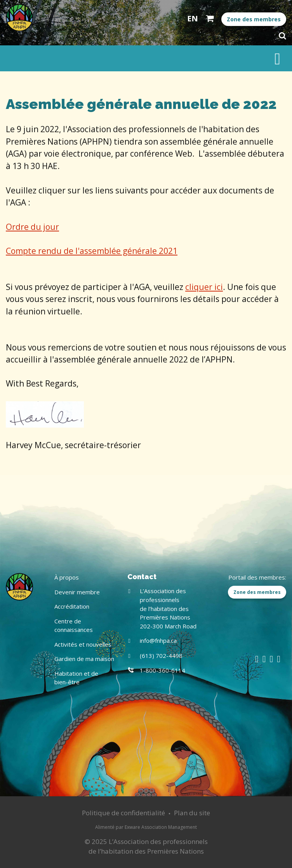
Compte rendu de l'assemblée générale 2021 (92, 251)
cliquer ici (204, 287)
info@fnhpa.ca (158, 640)
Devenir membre (77, 592)
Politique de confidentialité (123, 813)
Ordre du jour (32, 227)
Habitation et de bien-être (76, 678)
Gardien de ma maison (84, 659)
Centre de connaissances (74, 626)
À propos (67, 577)
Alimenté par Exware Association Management (146, 827)
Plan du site (192, 813)
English (193, 19)
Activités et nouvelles (83, 644)
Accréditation (72, 606)
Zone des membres (254, 19)
